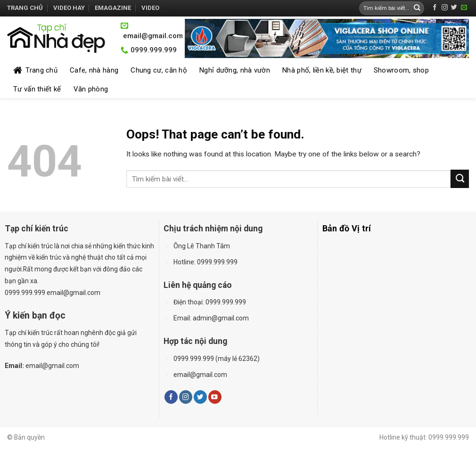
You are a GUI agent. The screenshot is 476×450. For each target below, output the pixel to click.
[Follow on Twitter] (454, 8)
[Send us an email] (464, 8)
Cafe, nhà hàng (94, 70)
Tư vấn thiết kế (37, 89)
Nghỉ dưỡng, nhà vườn (235, 70)
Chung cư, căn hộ (159, 70)
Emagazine (113, 8)
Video (150, 8)
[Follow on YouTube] (215, 397)
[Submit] (417, 8)
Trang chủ (25, 8)
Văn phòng (91, 89)
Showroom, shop (401, 70)
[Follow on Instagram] (445, 8)
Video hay (69, 8)
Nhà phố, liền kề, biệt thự (322, 70)
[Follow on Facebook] (435, 8)
